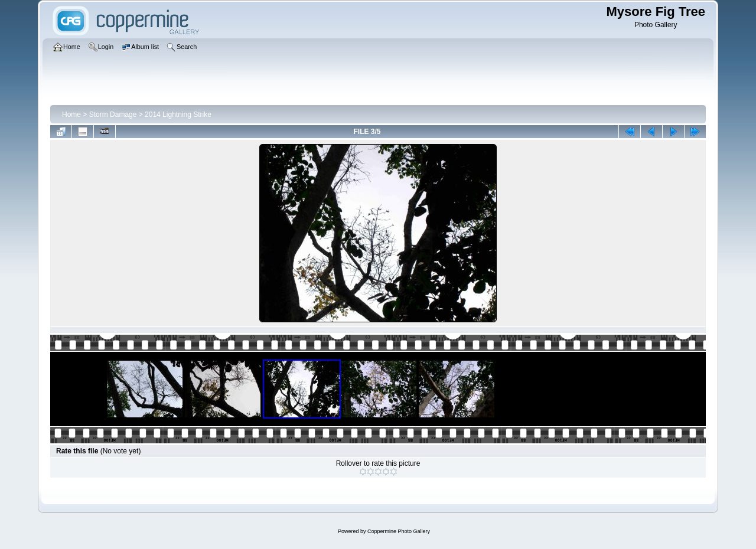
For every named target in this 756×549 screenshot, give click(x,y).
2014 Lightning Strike (178, 115)
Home (71, 115)
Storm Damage (113, 115)
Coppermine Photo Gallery (399, 531)
